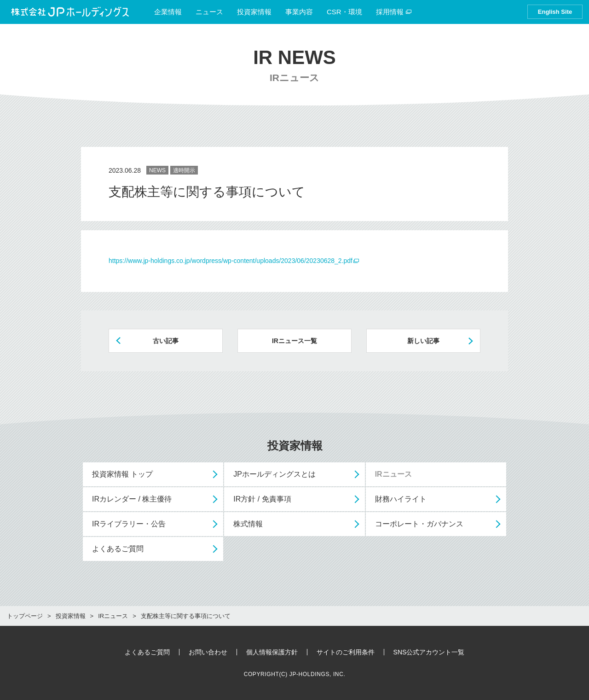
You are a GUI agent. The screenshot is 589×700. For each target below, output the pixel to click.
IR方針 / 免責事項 (262, 499)
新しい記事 (423, 341)
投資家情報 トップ (122, 474)
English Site (555, 12)
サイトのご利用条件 (346, 652)
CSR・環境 (344, 12)
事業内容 (299, 12)
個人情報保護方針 (272, 652)
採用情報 (394, 12)
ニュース (209, 12)
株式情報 (248, 524)
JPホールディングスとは (274, 474)
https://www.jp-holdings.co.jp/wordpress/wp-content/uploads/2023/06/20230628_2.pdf (231, 261)
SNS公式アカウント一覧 (429, 652)
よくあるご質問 (118, 549)
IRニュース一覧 (294, 341)
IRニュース (393, 474)
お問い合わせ (208, 652)
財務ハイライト (401, 499)
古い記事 (166, 341)
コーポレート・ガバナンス (419, 524)
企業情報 (168, 12)
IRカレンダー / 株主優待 (132, 499)
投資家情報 (254, 12)
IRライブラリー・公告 (129, 524)
